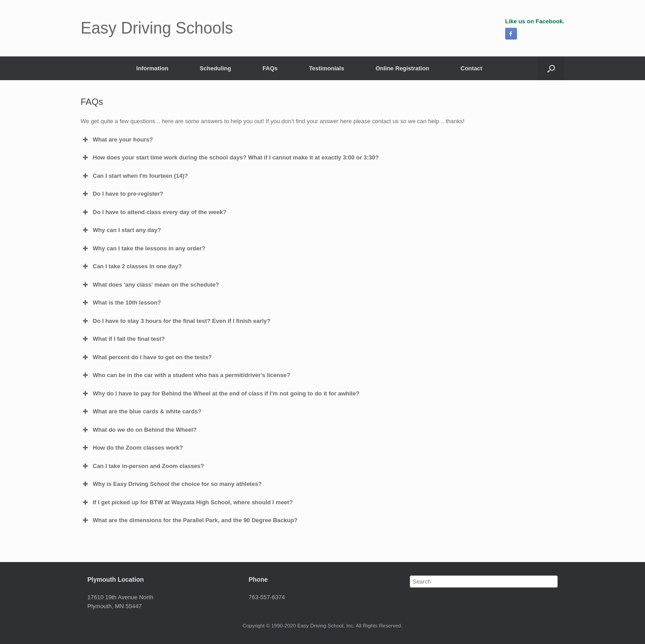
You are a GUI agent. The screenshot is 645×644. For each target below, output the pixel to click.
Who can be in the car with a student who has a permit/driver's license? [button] (185, 375)
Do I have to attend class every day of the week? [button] (153, 212)
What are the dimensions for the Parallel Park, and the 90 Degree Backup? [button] (189, 520)
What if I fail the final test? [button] (123, 339)
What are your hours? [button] (117, 140)
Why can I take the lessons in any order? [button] (143, 249)
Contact (471, 68)
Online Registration (402, 68)
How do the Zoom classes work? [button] (132, 448)
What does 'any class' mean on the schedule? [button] (150, 285)
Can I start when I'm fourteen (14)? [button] (134, 176)
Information (152, 68)
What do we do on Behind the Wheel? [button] (139, 430)
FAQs (270, 68)
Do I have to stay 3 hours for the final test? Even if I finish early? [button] (176, 321)
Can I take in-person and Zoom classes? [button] (142, 466)
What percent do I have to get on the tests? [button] (146, 357)
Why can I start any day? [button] (121, 230)
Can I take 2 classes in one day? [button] (131, 266)
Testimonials (327, 68)
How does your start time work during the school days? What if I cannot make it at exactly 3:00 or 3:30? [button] (230, 158)
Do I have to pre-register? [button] (122, 194)
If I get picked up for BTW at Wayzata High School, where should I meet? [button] (187, 502)
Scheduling (215, 68)
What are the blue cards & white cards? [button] (141, 412)
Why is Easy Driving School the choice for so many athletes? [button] (171, 484)
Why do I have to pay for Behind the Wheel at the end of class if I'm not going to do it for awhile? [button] (220, 394)
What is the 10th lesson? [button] (121, 303)
